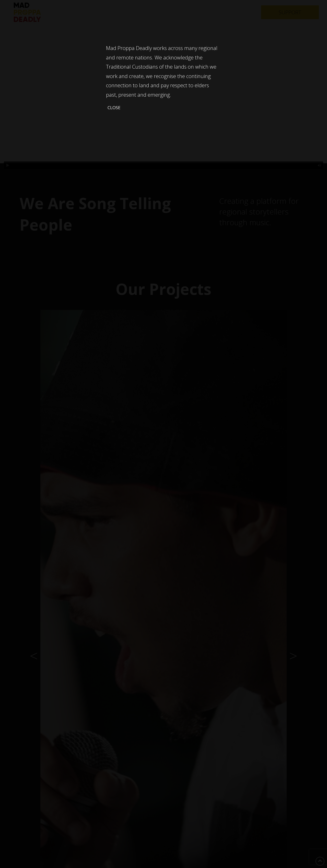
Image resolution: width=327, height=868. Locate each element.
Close (114, 108)
